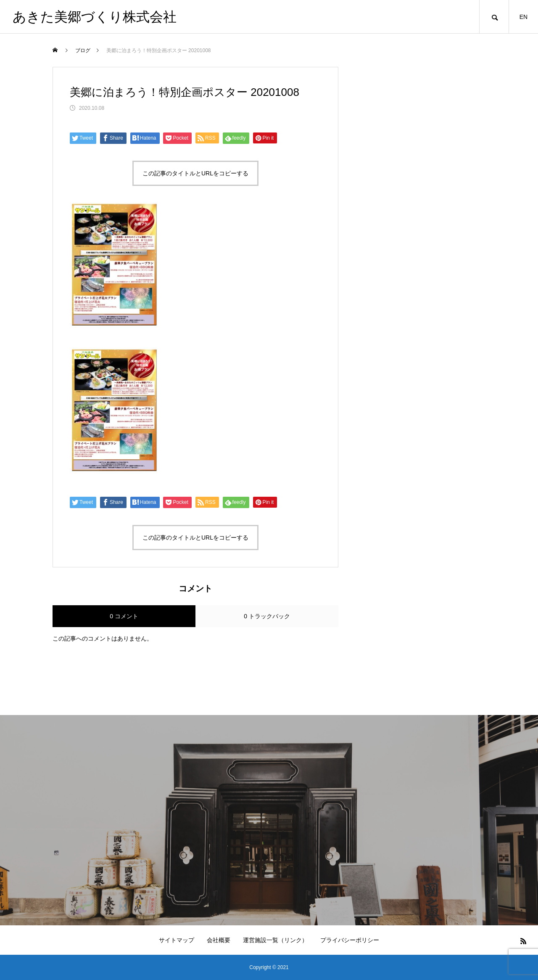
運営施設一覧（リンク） (275, 940)
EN (523, 17)
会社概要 (219, 940)
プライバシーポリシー (350, 940)
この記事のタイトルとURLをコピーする (195, 173)
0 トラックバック (267, 616)
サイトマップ (177, 940)
